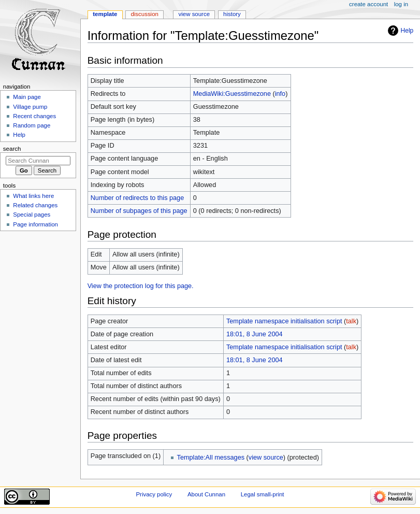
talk (351, 321)
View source (194, 14)
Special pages (32, 215)
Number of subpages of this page (139, 211)
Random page (32, 125)
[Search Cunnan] (38, 161)
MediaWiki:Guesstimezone (232, 94)
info (280, 94)
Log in (401, 4)
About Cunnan (206, 494)
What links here (33, 196)
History (232, 14)
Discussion (144, 14)
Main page (27, 97)
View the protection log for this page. (141, 286)
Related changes (35, 205)
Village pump (30, 107)
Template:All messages (211, 458)
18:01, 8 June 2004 (255, 334)
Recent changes (34, 116)
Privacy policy (154, 494)
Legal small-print (263, 494)
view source (266, 458)
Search (12, 149)
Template (105, 14)
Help (407, 31)
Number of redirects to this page (137, 198)
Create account (368, 4)
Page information (35, 224)
